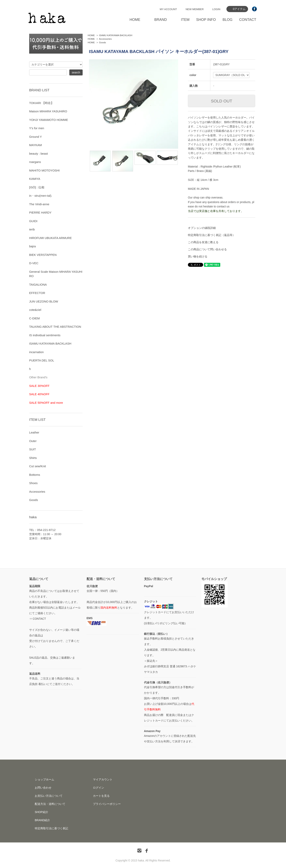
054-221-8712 (46, 530)
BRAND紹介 (42, 820)
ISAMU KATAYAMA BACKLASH (116, 35)
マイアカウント (103, 779)
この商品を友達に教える (203, 242)
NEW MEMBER (195, 9)
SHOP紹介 (42, 812)
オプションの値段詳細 (202, 228)
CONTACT (248, 20)
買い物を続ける (198, 256)
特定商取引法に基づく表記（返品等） (212, 235)
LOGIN (216, 9)
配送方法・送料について (50, 804)
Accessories (105, 39)
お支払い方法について (49, 796)
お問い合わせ (43, 788)
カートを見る (101, 796)
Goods (103, 42)
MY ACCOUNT (168, 9)
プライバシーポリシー (107, 804)
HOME (135, 20)
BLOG (227, 20)
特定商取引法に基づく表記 (51, 828)
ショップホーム (44, 779)
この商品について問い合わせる (207, 249)
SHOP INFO (206, 20)
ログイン (99, 788)
